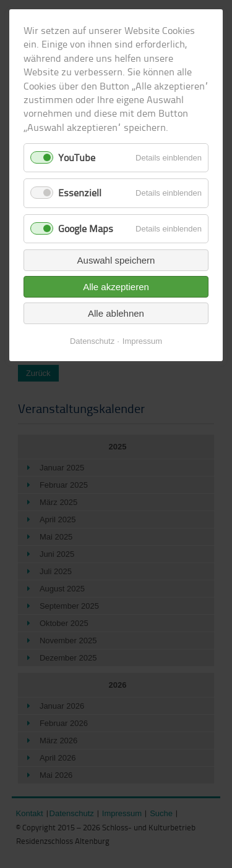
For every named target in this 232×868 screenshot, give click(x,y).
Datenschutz (92, 341)
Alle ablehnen (116, 313)
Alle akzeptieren (116, 287)
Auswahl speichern (116, 260)
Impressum (142, 341)
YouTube (77, 157)
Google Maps (86, 228)
